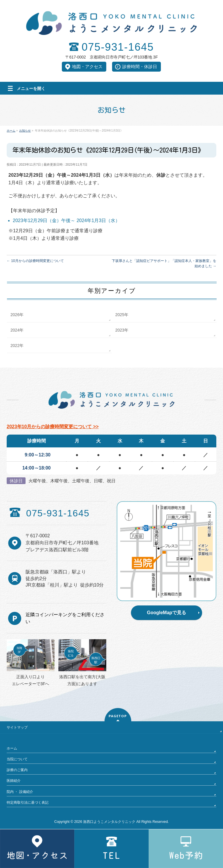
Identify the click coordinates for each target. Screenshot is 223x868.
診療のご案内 (17, 770)
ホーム (12, 748)
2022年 (17, 346)
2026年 (17, 315)
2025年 (122, 315)
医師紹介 (14, 781)
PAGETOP (118, 716)
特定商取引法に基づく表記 (28, 803)
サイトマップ (17, 727)
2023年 (122, 330)
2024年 (17, 330)
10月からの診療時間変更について (35, 261)
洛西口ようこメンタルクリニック (109, 822)
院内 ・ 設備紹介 (20, 792)
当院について (17, 759)
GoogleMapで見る (167, 613)
